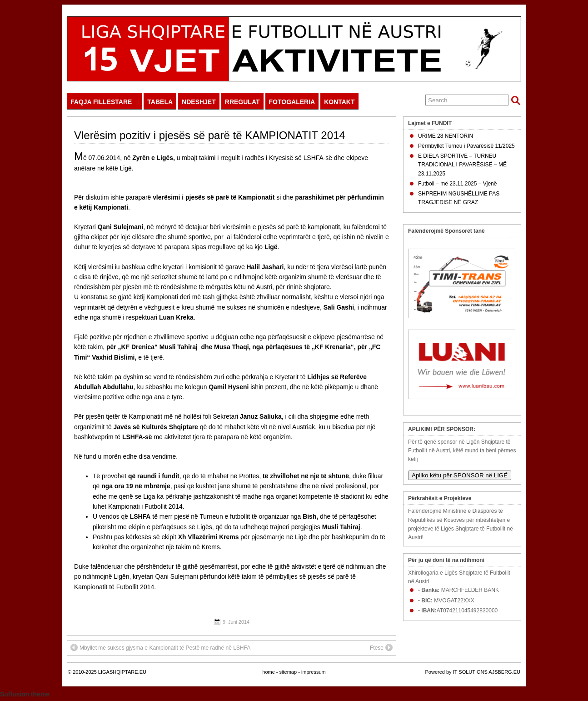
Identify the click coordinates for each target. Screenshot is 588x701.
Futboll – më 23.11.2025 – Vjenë (457, 184)
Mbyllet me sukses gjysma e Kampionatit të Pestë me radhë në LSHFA (160, 647)
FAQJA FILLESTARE (105, 104)
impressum (314, 672)
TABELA (160, 102)
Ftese (381, 647)
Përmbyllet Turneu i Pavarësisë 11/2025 (466, 146)
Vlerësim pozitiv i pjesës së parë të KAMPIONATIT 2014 (210, 135)
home (269, 672)
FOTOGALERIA (292, 102)
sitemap (288, 672)
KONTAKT (339, 102)
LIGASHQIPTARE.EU (122, 672)
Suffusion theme (25, 694)
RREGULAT (242, 102)
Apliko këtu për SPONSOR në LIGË (460, 475)
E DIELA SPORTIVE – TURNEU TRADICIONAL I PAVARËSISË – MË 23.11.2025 (462, 165)
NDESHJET (199, 102)
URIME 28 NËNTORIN (446, 136)
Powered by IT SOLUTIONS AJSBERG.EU (473, 672)
